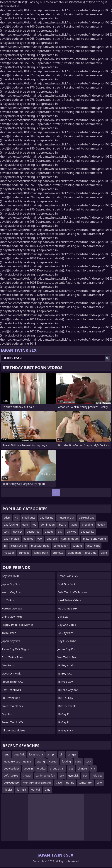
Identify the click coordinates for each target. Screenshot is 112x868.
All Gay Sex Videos (13, 730)
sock (88, 761)
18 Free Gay (65, 682)
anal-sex (52, 539)
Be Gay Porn (66, 633)
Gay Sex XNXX (11, 576)
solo (99, 783)
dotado (49, 532)
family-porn (41, 553)
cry (93, 768)
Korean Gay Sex (12, 608)
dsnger (72, 754)
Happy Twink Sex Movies (18, 625)
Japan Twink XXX (12, 682)
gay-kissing (47, 518)
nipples (8, 790)
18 (5, 546)
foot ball (35, 790)
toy (34, 525)
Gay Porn (8, 665)
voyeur (53, 761)
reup (7, 754)
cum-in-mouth (70, 539)
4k (16, 518)
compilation (61, 546)
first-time (91, 553)
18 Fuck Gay (65, 698)
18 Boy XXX (65, 673)
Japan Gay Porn (67, 649)
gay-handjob (11, 539)
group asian (57, 768)
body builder (11, 768)
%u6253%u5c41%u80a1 (18, 761)
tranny (70, 783)
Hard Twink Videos (69, 600)
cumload (24, 553)
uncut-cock (93, 546)
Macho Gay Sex (67, 608)
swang (41, 761)
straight (77, 546)
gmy (48, 790)
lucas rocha (36, 754)
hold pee (97, 776)
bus (71, 768)
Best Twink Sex (11, 690)
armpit (51, 754)
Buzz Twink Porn (12, 657)
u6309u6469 (11, 783)
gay (60, 532)
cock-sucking (19, 546)
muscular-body (40, 546)
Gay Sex (7, 714)
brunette (58, 553)
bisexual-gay (86, 518)
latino (74, 525)
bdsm (7, 518)
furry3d (22, 790)
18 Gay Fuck (65, 730)
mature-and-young (94, 539)
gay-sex (18, 532)
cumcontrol (85, 783)
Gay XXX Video (67, 625)
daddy (101, 525)
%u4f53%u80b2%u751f (37, 783)
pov (85, 776)
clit (62, 754)
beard (63, 525)
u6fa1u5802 (11, 776)
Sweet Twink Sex (12, 706)
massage (9, 553)
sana (78, 761)
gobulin (28, 768)
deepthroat (34, 532)
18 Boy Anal (65, 665)
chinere (82, 768)
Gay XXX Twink (11, 673)
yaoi (40, 539)
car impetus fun (45, 776)
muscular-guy (66, 518)
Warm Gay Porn (12, 592)
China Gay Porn (12, 616)
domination (48, 525)
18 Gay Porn (65, 714)
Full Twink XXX (11, 698)
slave (104, 553)
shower (27, 776)
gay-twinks (87, 532)
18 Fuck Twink (67, 706)
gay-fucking (11, 525)
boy (62, 776)
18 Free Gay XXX (68, 690)
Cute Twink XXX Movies (72, 592)
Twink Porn (9, 633)
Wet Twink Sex (67, 657)
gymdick (73, 776)
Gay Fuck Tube (67, 641)
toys (6, 532)
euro (25, 525)
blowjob (72, 532)
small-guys (29, 518)
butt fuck (19, 754)
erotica (41, 768)
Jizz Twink (8, 600)
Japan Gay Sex (11, 584)
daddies (28, 539)
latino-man (74, 553)
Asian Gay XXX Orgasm (16, 649)
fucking (66, 761)
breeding (87, 525)
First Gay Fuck (67, 584)
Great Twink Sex (68, 576)
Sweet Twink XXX (13, 722)
